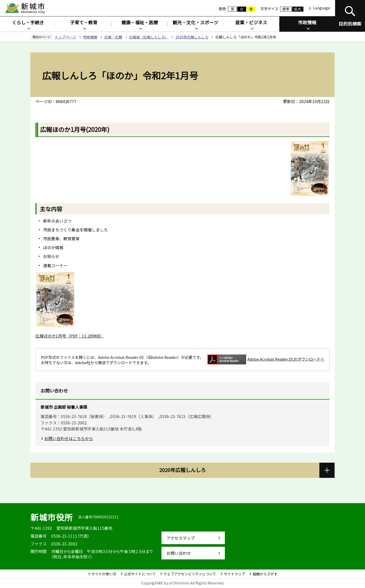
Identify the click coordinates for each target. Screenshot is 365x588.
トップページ (65, 37)
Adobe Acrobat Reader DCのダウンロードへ (266, 359)
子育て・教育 (84, 22)
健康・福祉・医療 (140, 22)
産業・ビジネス (251, 22)
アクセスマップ (181, 538)
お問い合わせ (179, 553)
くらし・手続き (28, 22)
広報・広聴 (113, 37)
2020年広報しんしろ (192, 37)
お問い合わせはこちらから (69, 438)
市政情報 (307, 22)
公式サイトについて (140, 574)
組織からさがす (265, 574)
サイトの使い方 (104, 574)
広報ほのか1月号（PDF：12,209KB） (70, 336)
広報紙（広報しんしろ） (149, 37)
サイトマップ (234, 574)
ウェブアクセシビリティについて (190, 574)
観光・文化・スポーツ (195, 22)
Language (322, 8)
